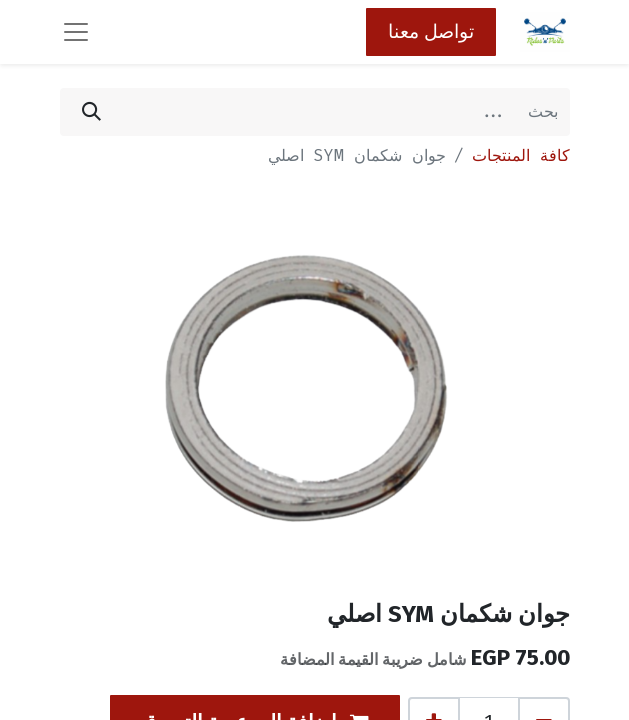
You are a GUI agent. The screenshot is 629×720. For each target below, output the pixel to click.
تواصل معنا (431, 31)
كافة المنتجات (521, 155)
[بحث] (91, 112)
